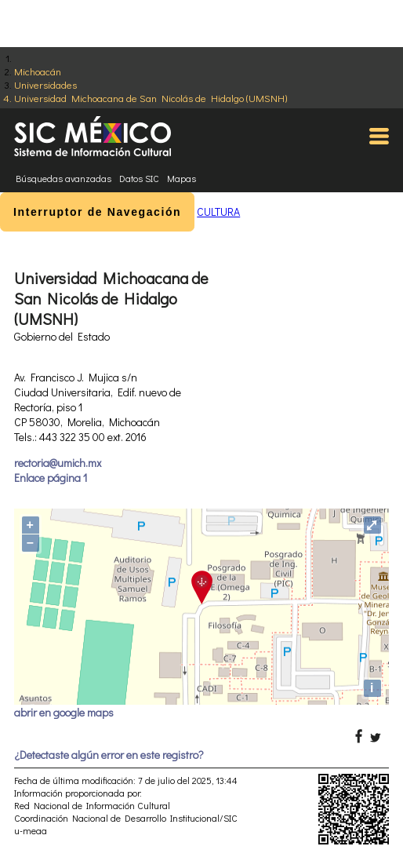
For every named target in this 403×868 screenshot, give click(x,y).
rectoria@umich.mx (58, 463)
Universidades (45, 84)
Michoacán (38, 71)
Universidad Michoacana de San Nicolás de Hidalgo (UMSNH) (151, 98)
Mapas (182, 178)
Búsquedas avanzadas (64, 178)
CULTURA (218, 212)
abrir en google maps (64, 712)
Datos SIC (139, 178)
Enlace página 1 (51, 478)
